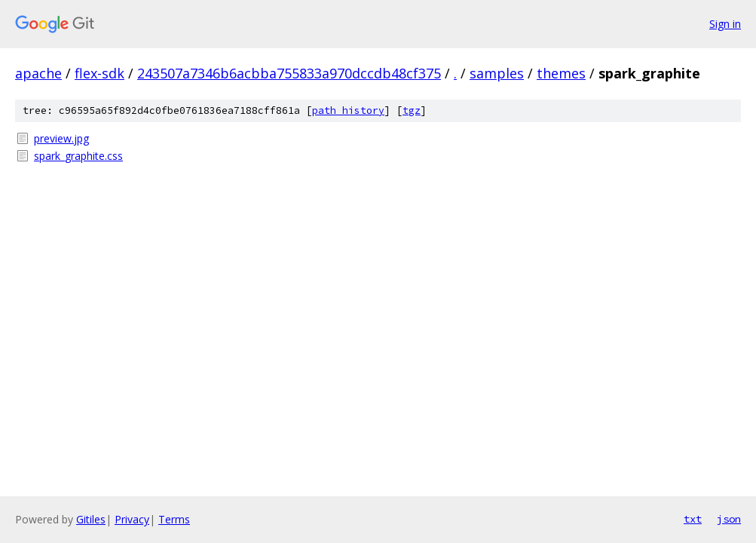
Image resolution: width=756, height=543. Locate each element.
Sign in (725, 24)
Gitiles (91, 519)
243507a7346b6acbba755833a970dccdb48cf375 (289, 73)
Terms (174, 519)
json (729, 519)
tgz (412, 110)
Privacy (132, 519)
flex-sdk (99, 73)
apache (38, 73)
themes (561, 73)
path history (348, 110)
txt (693, 519)
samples (497, 73)
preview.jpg (61, 138)
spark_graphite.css (78, 156)
